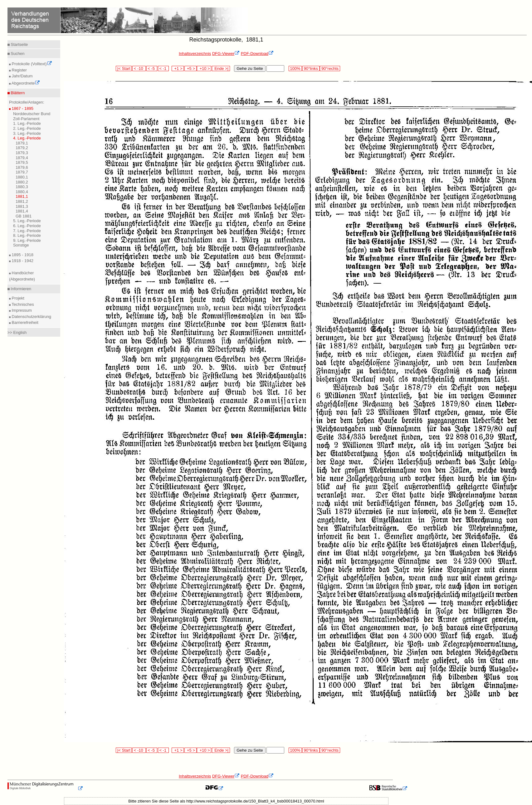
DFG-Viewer (226, 54)
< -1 (164, 68)
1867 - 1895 (22, 108)
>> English (17, 332)
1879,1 (22, 143)
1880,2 (22, 182)
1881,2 (22, 201)
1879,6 (22, 167)
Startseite (19, 44)
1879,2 (22, 148)
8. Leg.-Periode (27, 235)
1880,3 (22, 187)
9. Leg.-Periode (27, 240)
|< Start (124, 68)
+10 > (204, 68)
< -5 (152, 68)
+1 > (178, 68)
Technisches (22, 304)
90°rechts (330, 68)
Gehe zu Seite (250, 68)
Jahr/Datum (22, 76)
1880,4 (22, 192)
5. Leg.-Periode (27, 221)
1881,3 (22, 206)
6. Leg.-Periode (27, 226)
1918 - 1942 (22, 261)
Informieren (20, 289)
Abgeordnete (25, 83)
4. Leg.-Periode (27, 138)
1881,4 (22, 211)
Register (19, 70)
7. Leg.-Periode (27, 231)
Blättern (17, 93)
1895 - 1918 (22, 255)
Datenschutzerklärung (31, 317)
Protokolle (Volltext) (31, 64)
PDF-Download (257, 54)
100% (295, 68)
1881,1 (22, 196)
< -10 (139, 68)
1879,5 (22, 162)
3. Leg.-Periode (27, 133)
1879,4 (22, 158)
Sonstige (21, 245)
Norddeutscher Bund (32, 114)
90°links (311, 68)
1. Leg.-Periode (27, 123)
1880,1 (22, 177)
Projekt (17, 298)
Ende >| (221, 68)
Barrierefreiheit (24, 322)
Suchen (17, 54)
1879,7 (22, 172)
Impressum (21, 310)
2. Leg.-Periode (27, 128)
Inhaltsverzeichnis (195, 54)
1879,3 (22, 153)
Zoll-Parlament (26, 119)
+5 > (190, 68)
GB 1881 (24, 216)
